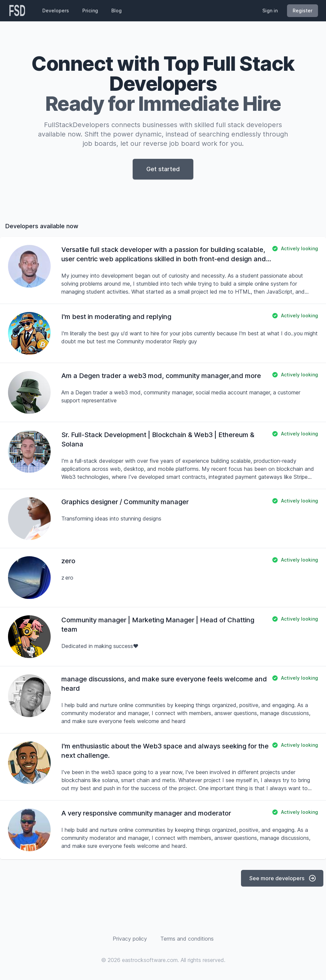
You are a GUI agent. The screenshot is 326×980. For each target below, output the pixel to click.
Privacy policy (130, 939)
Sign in (270, 11)
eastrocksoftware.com (150, 960)
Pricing (90, 11)
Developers (56, 11)
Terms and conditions (187, 939)
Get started (163, 169)
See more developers (283, 878)
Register (302, 11)
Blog (116, 11)
